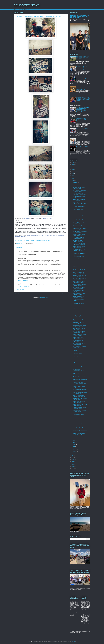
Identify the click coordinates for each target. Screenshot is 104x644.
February (75, 450)
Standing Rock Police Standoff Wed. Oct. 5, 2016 (79, 402)
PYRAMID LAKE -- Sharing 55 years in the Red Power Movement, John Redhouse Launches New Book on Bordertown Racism (83, 110)
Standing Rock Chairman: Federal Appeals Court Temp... (80, 405)
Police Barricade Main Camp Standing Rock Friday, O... (79, 215)
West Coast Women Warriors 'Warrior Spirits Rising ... (79, 332)
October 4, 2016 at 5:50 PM (24, 280)
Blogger (74, 641)
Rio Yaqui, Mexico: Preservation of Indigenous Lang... (80, 380)
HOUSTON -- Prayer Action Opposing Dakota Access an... (79, 356)
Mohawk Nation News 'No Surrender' (78, 317)
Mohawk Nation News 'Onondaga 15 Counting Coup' (80, 428)
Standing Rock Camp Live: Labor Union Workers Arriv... (80, 212)
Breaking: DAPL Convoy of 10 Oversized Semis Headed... (79, 323)
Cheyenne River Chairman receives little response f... (79, 241)
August (75, 439)
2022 (73, 170)
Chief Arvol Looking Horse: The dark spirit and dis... (79, 276)
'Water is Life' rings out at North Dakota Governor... (79, 417)
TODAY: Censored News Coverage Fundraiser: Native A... (79, 384)
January (75, 452)
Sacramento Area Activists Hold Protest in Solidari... (79, 188)
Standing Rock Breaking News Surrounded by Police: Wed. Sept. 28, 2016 (83, 58)
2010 (73, 463)
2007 (73, 468)
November (75, 184)
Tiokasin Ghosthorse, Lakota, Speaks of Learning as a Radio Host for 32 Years (83, 148)
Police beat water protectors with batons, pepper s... (79, 279)
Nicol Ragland (26, 218)
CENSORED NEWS (27, 5)
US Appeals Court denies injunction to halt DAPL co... (79, 374)
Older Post (64, 294)
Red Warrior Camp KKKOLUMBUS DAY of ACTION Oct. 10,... (78, 371)
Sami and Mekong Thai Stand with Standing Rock (80, 399)
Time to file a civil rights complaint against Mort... (80, 361)
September (75, 437)
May (74, 444)
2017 (73, 179)
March (74, 448)
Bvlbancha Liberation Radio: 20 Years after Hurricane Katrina (83, 139)
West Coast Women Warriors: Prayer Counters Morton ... (79, 377)
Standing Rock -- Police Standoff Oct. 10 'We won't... (79, 364)
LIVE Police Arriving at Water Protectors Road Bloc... (79, 267)
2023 (73, 168)
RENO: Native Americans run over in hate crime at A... (80, 359)
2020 (73, 173)
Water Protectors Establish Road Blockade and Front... (79, 270)
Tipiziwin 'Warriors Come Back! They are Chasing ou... (79, 285)
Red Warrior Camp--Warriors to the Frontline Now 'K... (79, 347)
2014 (73, 456)
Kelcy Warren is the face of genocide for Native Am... (78, 309)
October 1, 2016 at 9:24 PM (24, 256)
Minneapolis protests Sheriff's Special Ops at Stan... (79, 250)
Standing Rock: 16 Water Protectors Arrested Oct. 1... (79, 338)
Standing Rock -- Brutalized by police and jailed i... (79, 200)
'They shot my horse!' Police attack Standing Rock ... (79, 226)
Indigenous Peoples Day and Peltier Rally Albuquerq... (79, 387)
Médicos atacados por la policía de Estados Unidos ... (79, 191)
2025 (73, 164)
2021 (73, 172)
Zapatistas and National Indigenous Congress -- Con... (79, 194)
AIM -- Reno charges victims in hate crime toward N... (79, 344)
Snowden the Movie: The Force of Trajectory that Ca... (80, 411)
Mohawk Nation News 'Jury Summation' (78, 341)
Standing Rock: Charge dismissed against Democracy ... (80, 335)
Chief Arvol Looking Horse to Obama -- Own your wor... (79, 206)
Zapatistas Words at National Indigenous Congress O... (79, 314)
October (75, 186)
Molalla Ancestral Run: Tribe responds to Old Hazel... (79, 414)
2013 (73, 458)
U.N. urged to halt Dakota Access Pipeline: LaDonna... (80, 425)
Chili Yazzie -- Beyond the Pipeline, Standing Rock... (79, 320)
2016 (73, 181)
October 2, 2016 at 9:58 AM (24, 266)
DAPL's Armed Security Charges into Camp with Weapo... (79, 229)
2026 (73, 162)
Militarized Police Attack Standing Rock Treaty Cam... (80, 223)
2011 (73, 461)
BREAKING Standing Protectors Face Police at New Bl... (79, 288)
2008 (73, 467)
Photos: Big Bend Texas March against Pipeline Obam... (79, 434)
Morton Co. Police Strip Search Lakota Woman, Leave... (79, 303)
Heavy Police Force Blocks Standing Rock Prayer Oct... (79, 396)
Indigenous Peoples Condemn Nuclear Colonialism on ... (79, 367)
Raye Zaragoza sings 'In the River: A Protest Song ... (78, 297)
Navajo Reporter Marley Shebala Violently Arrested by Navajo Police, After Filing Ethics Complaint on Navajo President (83, 68)
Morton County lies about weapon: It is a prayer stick (80, 232)
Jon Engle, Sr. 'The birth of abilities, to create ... (78, 353)
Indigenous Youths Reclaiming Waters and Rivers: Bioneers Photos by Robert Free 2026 (80, 16)
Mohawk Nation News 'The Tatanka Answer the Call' (78, 220)
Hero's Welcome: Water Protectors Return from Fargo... (80, 203)
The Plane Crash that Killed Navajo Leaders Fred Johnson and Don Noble (83, 130)
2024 (73, 166)
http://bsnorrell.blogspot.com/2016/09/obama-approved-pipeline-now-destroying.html (32, 240)
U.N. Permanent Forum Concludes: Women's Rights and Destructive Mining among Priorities (83, 120)
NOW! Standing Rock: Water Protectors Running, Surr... (79, 282)
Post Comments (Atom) (44, 298)
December (75, 182)
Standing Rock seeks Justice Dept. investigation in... (79, 247)
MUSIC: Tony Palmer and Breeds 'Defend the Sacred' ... (80, 420)
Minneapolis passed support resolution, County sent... (79, 262)
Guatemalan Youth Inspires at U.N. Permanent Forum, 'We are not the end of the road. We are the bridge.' (83, 99)
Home (41, 294)
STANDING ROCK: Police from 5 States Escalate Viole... (80, 209)
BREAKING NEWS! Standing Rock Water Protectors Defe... (79, 273)
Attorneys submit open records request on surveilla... (79, 294)
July (74, 441)
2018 (73, 177)
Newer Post (18, 294)
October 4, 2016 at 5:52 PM (24, 287)
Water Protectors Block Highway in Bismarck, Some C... (79, 326)
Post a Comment (20, 289)
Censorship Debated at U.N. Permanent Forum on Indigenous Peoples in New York (83, 88)
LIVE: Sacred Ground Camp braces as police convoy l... (79, 238)
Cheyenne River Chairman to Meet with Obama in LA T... (79, 253)
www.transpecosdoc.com (46, 218)
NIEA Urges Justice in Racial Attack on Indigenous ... (79, 329)
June (74, 443)
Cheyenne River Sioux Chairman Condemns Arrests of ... (79, 256)
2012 (73, 459)
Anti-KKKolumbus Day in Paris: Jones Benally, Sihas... (79, 235)
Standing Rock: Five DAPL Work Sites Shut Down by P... (79, 423)
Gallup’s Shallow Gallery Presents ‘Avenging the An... (80, 393)
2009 (73, 465)
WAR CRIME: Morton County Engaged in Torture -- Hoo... (79, 244)
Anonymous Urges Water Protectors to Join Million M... (79, 217)
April (74, 446)
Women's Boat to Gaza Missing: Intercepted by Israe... (79, 408)
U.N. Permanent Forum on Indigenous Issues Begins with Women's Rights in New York (83, 78)
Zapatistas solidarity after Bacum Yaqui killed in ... (79, 264)
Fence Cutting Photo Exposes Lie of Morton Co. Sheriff (80, 259)
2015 (73, 454)
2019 (73, 175)
